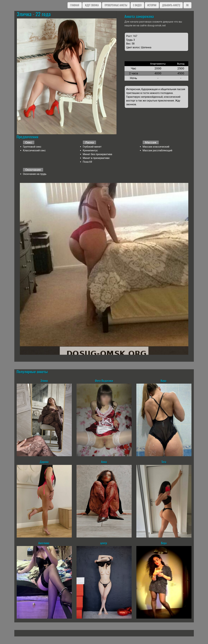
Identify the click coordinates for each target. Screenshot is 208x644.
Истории (152, 5)
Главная (75, 5)
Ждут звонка (92, 5)
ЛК (187, 5)
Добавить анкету (171, 5)
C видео (137, 5)
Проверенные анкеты (116, 5)
